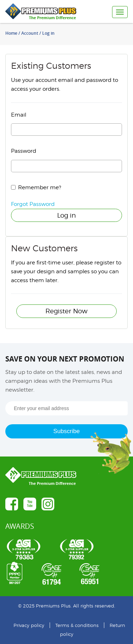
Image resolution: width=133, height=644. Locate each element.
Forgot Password (33, 204)
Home (11, 33)
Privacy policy (29, 625)
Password (24, 151)
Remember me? (40, 187)
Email (19, 115)
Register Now (66, 311)
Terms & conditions (77, 625)
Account (30, 33)
